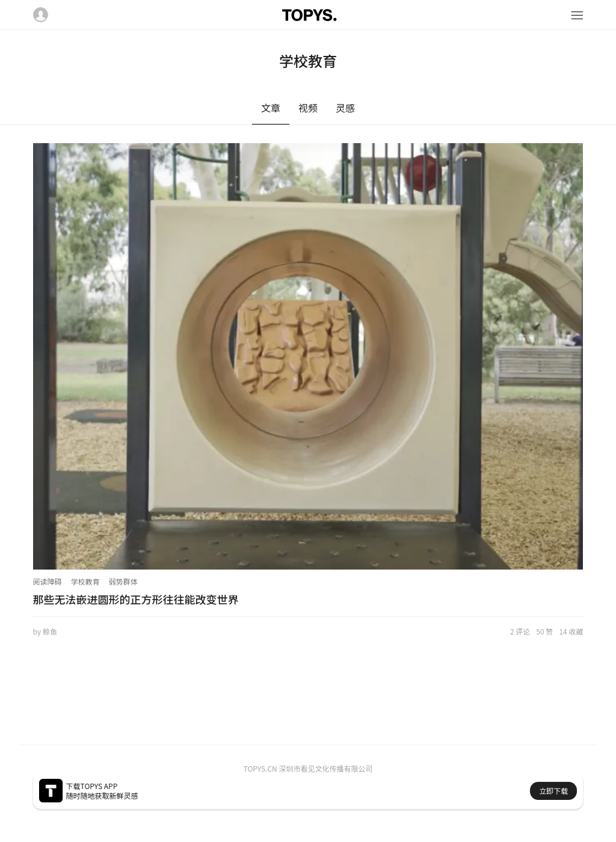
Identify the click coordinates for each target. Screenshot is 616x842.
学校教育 (85, 581)
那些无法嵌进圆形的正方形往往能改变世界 (136, 599)
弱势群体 (123, 581)
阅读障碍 (48, 581)
